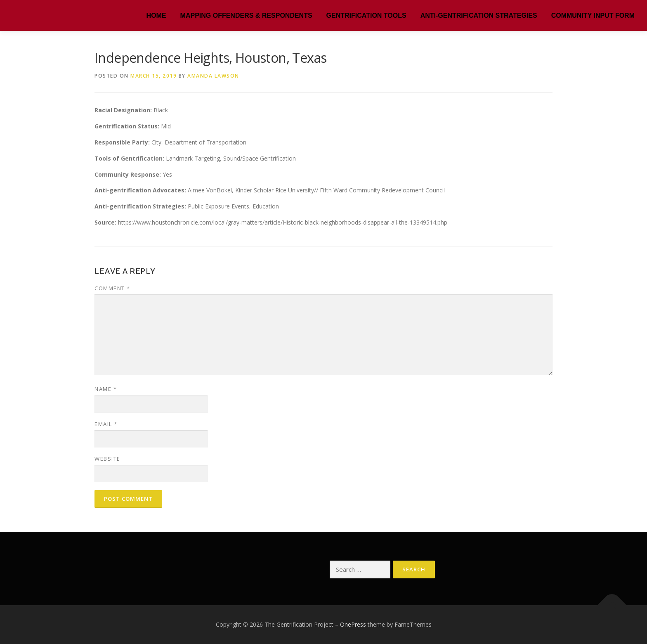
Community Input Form (593, 15)
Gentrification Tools (366, 15)
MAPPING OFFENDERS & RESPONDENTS (246, 15)
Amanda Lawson (213, 76)
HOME (156, 15)
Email (106, 424)
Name (106, 389)
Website (107, 459)
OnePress (353, 624)
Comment (112, 288)
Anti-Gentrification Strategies (479, 15)
